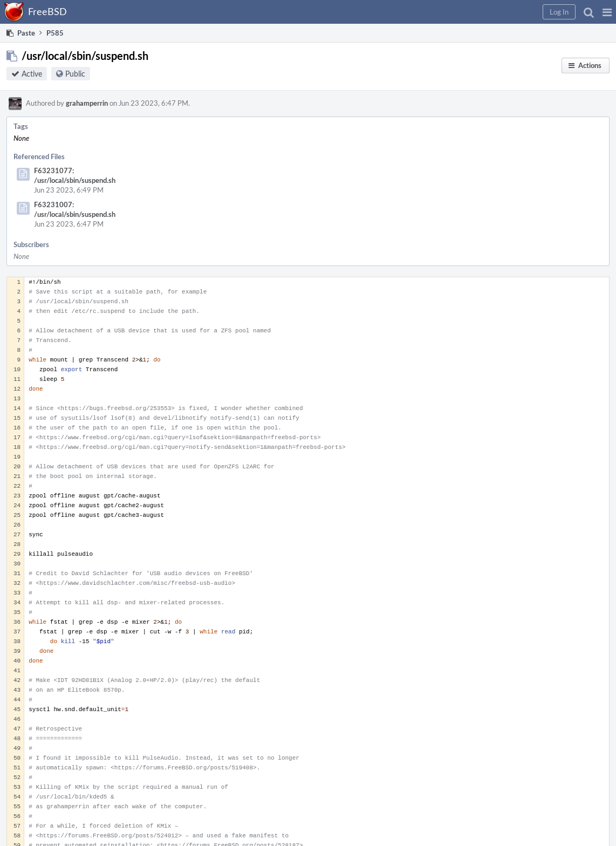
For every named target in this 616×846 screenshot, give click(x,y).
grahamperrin (87, 103)
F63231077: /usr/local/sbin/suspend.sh (75, 175)
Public (75, 74)
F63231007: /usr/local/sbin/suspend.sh (75, 209)
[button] (607, 12)
